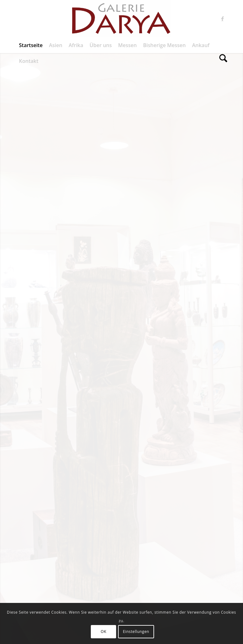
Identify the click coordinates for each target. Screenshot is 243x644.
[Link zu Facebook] (222, 19)
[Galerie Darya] (121, 19)
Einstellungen (136, 632)
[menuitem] (31, 45)
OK (103, 632)
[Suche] (222, 61)
